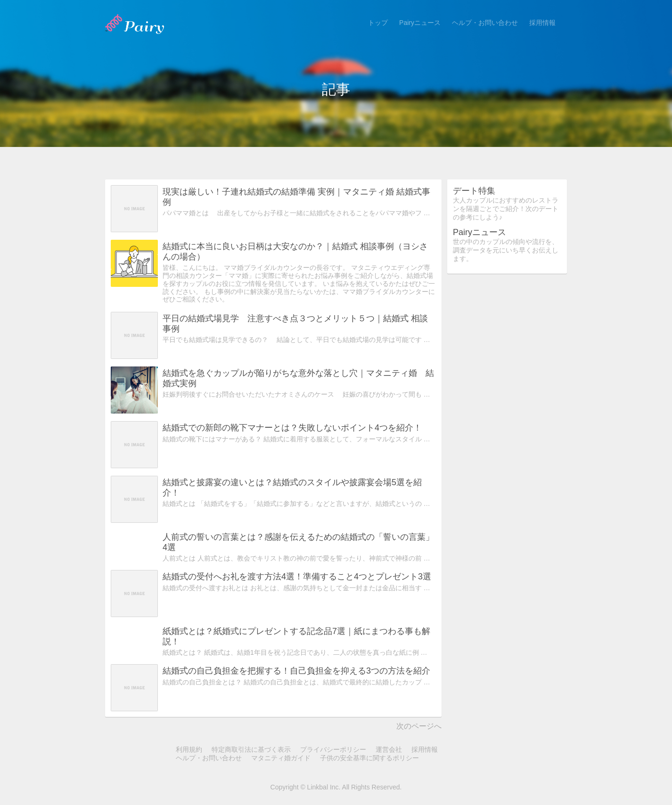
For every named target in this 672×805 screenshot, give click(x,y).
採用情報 (542, 23)
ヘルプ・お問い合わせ (485, 23)
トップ (378, 23)
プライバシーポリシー (333, 749)
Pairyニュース (420, 23)
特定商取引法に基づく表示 (251, 749)
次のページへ (419, 726)
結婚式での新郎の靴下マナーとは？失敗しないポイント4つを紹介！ (292, 428)
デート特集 (474, 191)
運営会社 (389, 749)
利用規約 (189, 749)
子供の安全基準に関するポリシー (369, 758)
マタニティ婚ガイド (281, 758)
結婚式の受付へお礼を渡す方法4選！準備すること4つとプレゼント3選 (297, 577)
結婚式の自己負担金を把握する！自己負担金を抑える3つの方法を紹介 (296, 671)
